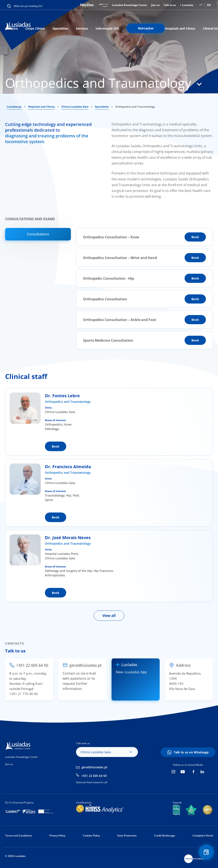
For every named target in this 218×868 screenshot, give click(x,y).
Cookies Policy (91, 836)
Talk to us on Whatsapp (191, 752)
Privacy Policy (57, 836)
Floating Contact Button (206, 852)
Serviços (82, 28)
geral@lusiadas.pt (95, 767)
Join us (155, 5)
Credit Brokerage (165, 836)
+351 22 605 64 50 (94, 776)
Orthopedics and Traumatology (68, 402)
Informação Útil (107, 28)
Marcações (146, 28)
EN (209, 5)
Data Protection (127, 836)
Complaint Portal (203, 836)
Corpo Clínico (35, 28)
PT (201, 5)
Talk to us (170, 5)
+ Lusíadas (187, 5)
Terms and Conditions (19, 836)
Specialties (60, 28)
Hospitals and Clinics (180, 28)
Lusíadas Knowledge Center (130, 5)
